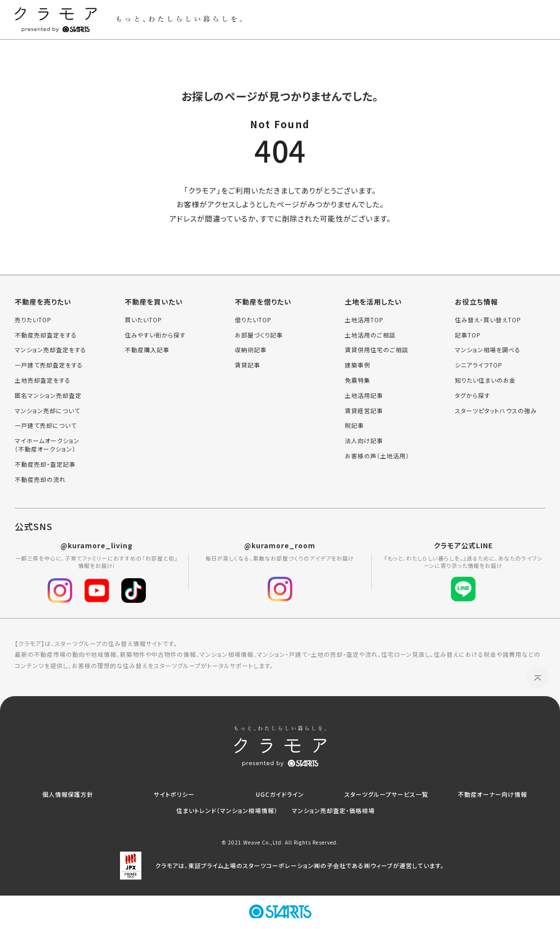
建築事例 (358, 365)
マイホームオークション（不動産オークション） (47, 445)
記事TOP (468, 335)
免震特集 (358, 380)
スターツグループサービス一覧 (386, 794)
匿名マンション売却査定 (48, 395)
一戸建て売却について (46, 425)
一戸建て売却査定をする (49, 365)
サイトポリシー (174, 794)
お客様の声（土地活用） (377, 456)
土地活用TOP (364, 320)
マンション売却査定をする (51, 350)
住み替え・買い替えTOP (488, 320)
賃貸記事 (248, 365)
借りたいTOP (253, 320)
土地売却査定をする (43, 380)
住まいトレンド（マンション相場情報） (227, 810)
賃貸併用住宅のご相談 (377, 350)
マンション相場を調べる (488, 350)
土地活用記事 (364, 395)
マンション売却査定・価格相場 (333, 810)
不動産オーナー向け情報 (492, 794)
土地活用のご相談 (370, 335)
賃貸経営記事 (364, 411)
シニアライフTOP (479, 365)
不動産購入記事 (147, 350)
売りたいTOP (33, 320)
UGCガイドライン (280, 794)
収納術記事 (251, 350)
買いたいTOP (143, 320)
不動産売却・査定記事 (45, 464)
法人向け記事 (364, 441)
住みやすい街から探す (155, 335)
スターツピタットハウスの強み (496, 411)
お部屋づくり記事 (259, 335)
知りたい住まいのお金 (485, 380)
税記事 (354, 425)
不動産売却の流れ (40, 479)
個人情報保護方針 (68, 794)
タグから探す (473, 395)
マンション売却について (47, 411)
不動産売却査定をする (46, 335)
